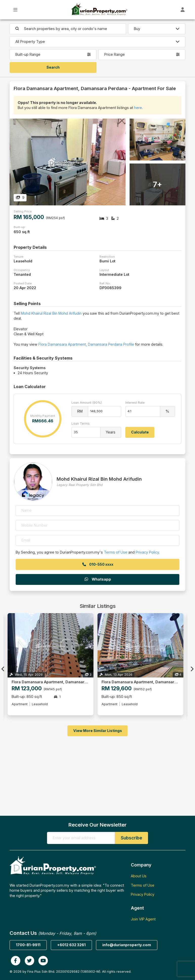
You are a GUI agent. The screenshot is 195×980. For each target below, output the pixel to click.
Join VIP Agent (143, 919)
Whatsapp (97, 579)
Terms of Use (116, 552)
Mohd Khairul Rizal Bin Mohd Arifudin (51, 313)
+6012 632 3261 (71, 945)
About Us (139, 876)
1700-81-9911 (28, 945)
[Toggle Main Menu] (16, 10)
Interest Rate (135, 403)
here (138, 108)
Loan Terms (81, 424)
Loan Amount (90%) (87, 403)
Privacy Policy (147, 552)
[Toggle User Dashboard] (183, 10)
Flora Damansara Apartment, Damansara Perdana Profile (86, 344)
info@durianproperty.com (127, 945)
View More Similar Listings (98, 731)
